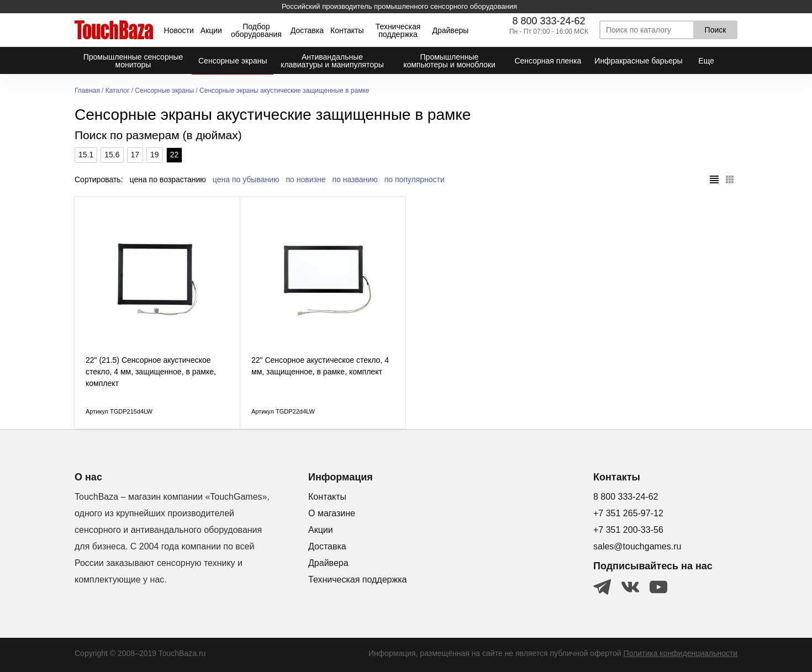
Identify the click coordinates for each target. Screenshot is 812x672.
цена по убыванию (246, 179)
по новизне (306, 179)
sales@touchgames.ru (637, 546)
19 (155, 155)
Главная (87, 91)
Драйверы (450, 30)
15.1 (86, 155)
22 (175, 155)
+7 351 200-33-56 (628, 530)
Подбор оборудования (256, 30)
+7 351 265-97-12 (628, 513)
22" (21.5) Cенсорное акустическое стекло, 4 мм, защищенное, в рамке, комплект (151, 372)
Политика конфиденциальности (680, 653)
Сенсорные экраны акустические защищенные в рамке (284, 91)
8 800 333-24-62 (549, 21)
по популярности (415, 179)
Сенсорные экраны (164, 91)
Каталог (118, 91)
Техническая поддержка (398, 30)
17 (135, 155)
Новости (179, 30)
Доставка (307, 30)
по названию (355, 179)
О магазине (332, 513)
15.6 (112, 155)
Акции (211, 30)
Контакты (347, 30)
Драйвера (328, 563)
